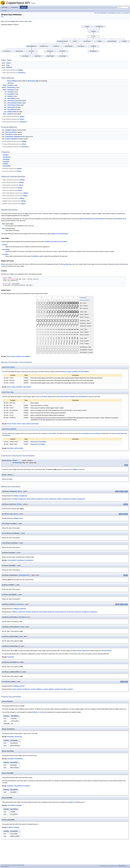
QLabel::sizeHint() (17, 689)
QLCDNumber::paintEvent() (74, 612)
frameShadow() (86, 433)
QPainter (15, 132)
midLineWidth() (26, 356)
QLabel (123, 264)
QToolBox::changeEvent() (78, 499)
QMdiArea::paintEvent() (19, 612)
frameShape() (97, 433)
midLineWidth (11, 98)
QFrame (9, 81)
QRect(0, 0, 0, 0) (37, 712)
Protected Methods (112, 13)
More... (31, 21)
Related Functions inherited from (14, 201)
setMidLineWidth (12, 112)
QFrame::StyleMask (11, 429)
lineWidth (10, 96)
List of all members (125, 13)
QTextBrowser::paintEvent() (90, 612)
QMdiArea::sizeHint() (43, 689)
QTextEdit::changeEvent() (19, 499)
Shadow (8, 63)
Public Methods (104, 13)
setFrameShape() (87, 219)
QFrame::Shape (10, 356)
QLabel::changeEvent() (50, 499)
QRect (5, 85)
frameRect (10, 85)
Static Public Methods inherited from (15, 193)
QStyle (45, 397)
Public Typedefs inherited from (13, 180)
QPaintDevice (22, 73)
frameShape (11, 90)
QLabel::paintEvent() (61, 612)
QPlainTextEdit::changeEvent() (35, 499)
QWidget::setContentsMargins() (60, 234)
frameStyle (10, 92)
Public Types (97, 13)
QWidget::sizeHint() (19, 686)
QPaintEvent (15, 139)
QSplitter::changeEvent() (64, 499)
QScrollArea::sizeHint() (67, 689)
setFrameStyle (11, 107)
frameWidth (10, 94)
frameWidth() (34, 256)
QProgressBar (65, 264)
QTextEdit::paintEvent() (32, 612)
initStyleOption (9, 137)
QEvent (15, 130)
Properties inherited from (12, 169)
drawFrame (8, 132)
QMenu (3, 264)
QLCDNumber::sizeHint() (29, 689)
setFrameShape (12, 105)
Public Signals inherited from (13, 182)
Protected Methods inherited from (14, 141)
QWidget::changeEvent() (21, 496)
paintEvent (8, 139)
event (7, 134)
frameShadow (11, 87)
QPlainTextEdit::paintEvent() (47, 612)
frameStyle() (53, 433)
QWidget (21, 70)
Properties (119, 13)
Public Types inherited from (12, 70)
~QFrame (10, 83)
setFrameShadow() (100, 219)
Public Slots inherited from (12, 188)
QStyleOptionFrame (19, 137)
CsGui (2, 17)
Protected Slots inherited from (13, 198)
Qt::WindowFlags (31, 81)
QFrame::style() (21, 424)
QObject (22, 119)
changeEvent (9, 130)
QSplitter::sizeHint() (54, 689)
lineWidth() (18, 356)
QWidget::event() (19, 518)
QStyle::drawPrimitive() (32, 424)
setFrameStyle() (118, 219)
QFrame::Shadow (10, 367)
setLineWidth (11, 109)
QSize (5, 114)
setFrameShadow (12, 103)
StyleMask (9, 67)
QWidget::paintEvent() (20, 609)
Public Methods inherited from (13, 117)
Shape (8, 65)
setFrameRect (11, 101)
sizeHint (9, 114)
